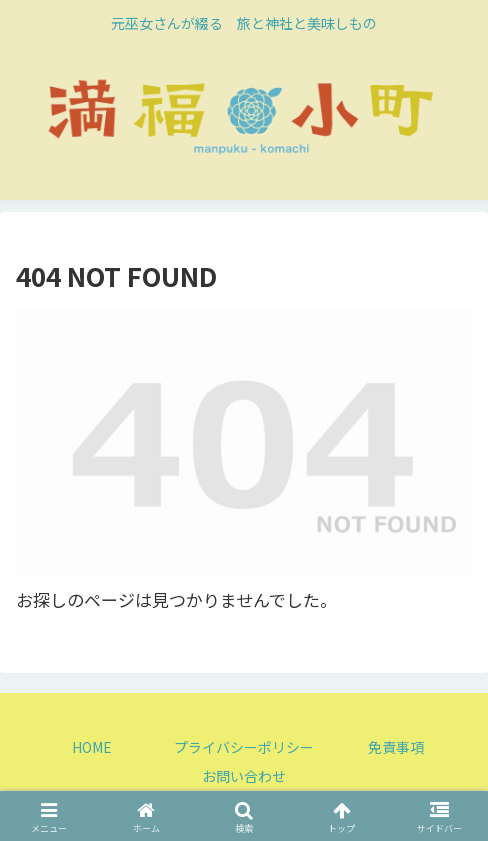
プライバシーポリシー (244, 747)
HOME (92, 747)
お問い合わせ (244, 776)
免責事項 (396, 747)
